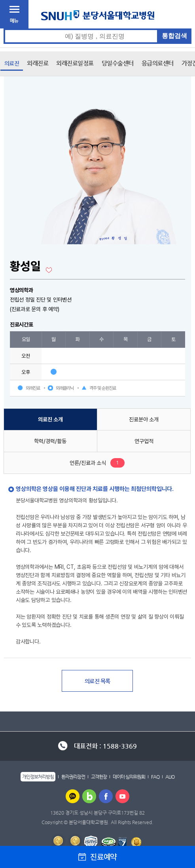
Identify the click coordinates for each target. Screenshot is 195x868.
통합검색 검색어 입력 (98, 29)
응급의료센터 (158, 63)
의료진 (12, 63)
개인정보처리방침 (38, 777)
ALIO (170, 777)
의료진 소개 (50, 419)
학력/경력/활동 (50, 441)
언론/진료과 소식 (88, 463)
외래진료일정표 (75, 63)
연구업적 (144, 441)
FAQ (155, 777)
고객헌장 (99, 777)
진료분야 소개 (144, 419)
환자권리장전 (73, 777)
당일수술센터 (118, 63)
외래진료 (38, 63)
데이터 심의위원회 (129, 777)
